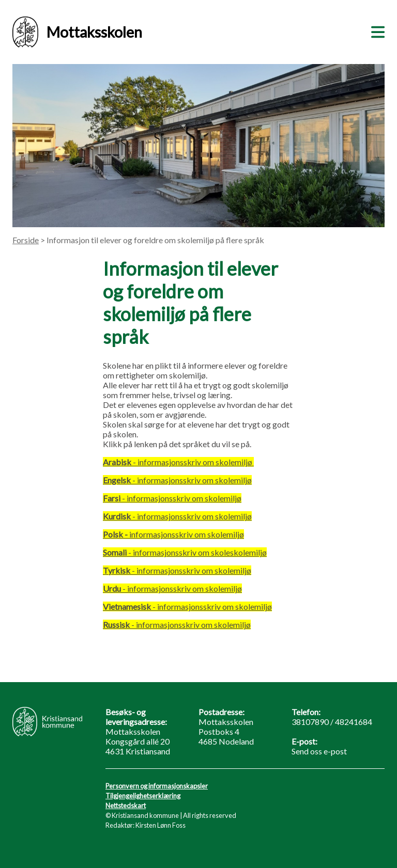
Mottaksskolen (77, 32)
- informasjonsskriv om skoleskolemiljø (185, 552)
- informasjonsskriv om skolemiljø (177, 480)
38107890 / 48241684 (332, 722)
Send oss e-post (319, 751)
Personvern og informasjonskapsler (157, 786)
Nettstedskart (126, 806)
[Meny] (376, 30)
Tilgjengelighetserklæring (143, 796)
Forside (26, 240)
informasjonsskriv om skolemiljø (173, 534)
